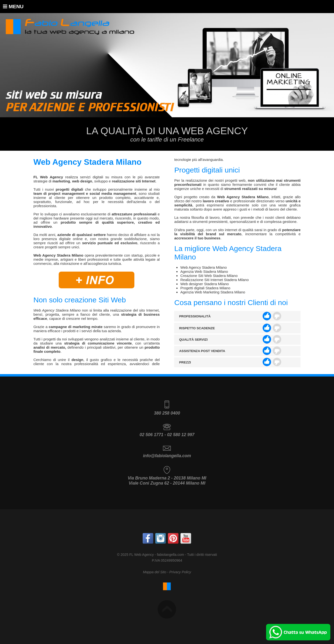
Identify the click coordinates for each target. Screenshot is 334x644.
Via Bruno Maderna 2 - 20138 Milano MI (167, 478)
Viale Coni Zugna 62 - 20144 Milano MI (167, 483)
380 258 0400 (167, 413)
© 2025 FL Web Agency (135, 555)
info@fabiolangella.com (167, 456)
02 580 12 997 (181, 435)
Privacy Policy (180, 572)
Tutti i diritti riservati (202, 555)
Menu (13, 6)
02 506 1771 (151, 435)
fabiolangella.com (171, 555)
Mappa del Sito (155, 572)
